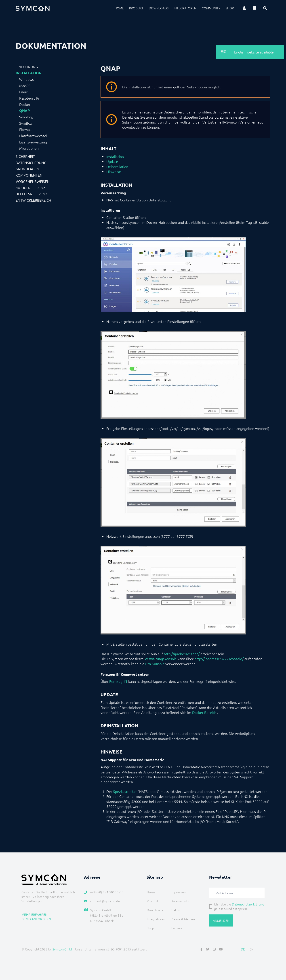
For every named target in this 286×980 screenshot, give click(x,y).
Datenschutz (180, 901)
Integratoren (185, 8)
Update (112, 161)
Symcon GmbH (63, 949)
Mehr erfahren (35, 914)
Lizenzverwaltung (33, 142)
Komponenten (29, 175)
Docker (25, 104)
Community (211, 8)
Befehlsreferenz (32, 194)
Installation (29, 73)
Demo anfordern (36, 919)
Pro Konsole (155, 664)
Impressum (179, 892)
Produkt (136, 8)
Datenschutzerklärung (248, 904)
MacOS (25, 85)
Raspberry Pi (29, 98)
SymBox (26, 123)
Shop (230, 8)
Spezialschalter (125, 791)
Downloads (159, 8)
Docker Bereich (204, 712)
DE (243, 949)
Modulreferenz (30, 188)
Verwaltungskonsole (161, 659)
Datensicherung (31, 162)
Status (175, 910)
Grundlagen (27, 169)
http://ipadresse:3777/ (182, 654)
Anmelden (221, 920)
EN (252, 949)
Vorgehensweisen (33, 181)
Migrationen (29, 148)
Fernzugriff (118, 681)
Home (119, 8)
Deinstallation (117, 167)
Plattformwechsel (33, 136)
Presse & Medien (183, 919)
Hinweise (114, 171)
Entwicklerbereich (33, 200)
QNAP (24, 111)
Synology (26, 117)
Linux (23, 92)
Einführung (27, 67)
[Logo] (33, 8)
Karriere (177, 928)
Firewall (25, 129)
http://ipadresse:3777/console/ (219, 659)
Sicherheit (25, 156)
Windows (26, 79)
